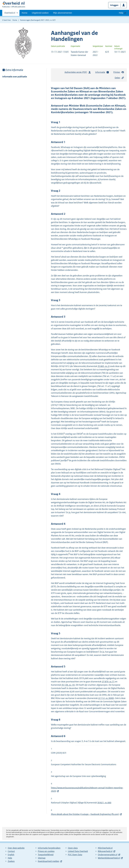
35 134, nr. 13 (68, 685)
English (11, 855)
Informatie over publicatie (15, 77)
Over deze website (16, 848)
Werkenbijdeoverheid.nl (109, 858)
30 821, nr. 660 (104, 803)
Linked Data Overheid (78, 851)
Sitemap (42, 858)
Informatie (102, 72)
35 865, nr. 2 (103, 366)
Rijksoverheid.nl (105, 851)
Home (25, 13)
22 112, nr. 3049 (106, 698)
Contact (11, 851)
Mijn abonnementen (63, 13)
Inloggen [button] (114, 5)
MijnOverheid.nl (105, 848)
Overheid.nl (10, 14)
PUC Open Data (75, 855)
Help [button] (121, 13)
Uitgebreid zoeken (40, 13)
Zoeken (11, 861)
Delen (119, 78)
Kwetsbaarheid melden (49, 861)
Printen (119, 72)
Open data (73, 848)
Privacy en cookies (46, 851)
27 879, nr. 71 (108, 682)
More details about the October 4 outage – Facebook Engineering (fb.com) (85, 814)
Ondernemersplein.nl (108, 855)
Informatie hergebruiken (49, 848)
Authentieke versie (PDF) (78, 73)
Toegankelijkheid (46, 855)
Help (10, 858)
